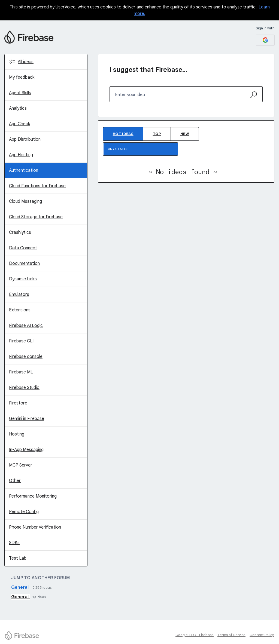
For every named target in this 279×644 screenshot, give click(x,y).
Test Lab (18, 558)
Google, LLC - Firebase (195, 635)
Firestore (18, 403)
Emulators (19, 295)
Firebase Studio (24, 388)
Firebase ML (21, 372)
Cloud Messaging (25, 201)
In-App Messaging (26, 450)
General (20, 587)
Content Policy (262, 635)
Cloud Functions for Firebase (37, 186)
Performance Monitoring (33, 496)
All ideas (26, 62)
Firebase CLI (21, 341)
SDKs (14, 543)
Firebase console (26, 357)
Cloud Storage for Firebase (36, 217)
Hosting (17, 434)
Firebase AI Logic (26, 326)
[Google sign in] (265, 40)
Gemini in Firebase (27, 419)
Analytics (18, 108)
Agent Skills (20, 93)
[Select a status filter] (141, 149)
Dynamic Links (23, 279)
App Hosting (21, 155)
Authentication (24, 170)
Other (15, 481)
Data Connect (23, 248)
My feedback (22, 77)
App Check (20, 124)
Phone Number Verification (35, 527)
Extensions (20, 310)
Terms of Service (231, 635)
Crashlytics (20, 232)
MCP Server (21, 465)
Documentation (24, 263)
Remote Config (24, 512)
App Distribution (25, 139)
